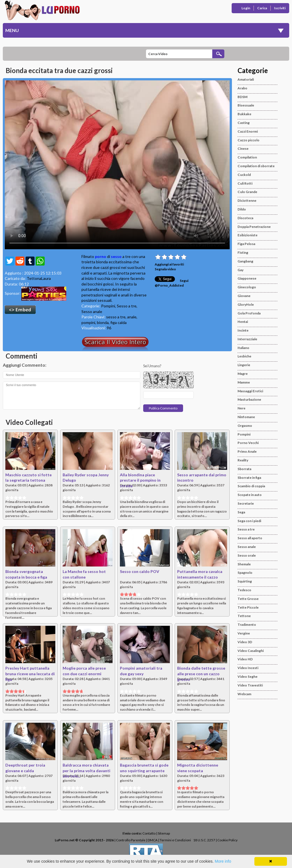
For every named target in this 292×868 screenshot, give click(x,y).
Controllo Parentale (131, 840)
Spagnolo (245, 573)
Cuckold (244, 175)
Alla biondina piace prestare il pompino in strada (140, 480)
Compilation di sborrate (256, 166)
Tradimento (247, 625)
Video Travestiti (250, 685)
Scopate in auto (250, 495)
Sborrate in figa (249, 478)
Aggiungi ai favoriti (169, 264)
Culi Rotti (245, 183)
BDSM (242, 97)
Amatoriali (246, 79)
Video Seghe (247, 677)
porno (101, 256)
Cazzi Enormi (248, 131)
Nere (241, 408)
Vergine (244, 633)
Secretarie (246, 503)
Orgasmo (245, 426)
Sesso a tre (127, 306)
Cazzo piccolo (248, 140)
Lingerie (244, 365)
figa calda (118, 322)
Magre (243, 374)
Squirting (245, 581)
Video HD (245, 659)
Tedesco (244, 590)
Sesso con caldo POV (140, 571)
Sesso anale (92, 311)
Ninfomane (246, 417)
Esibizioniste (247, 235)
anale (132, 317)
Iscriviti (280, 8)
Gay (240, 270)
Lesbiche (244, 356)
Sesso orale (247, 555)
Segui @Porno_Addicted (172, 283)
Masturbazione (249, 399)
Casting (244, 123)
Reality (243, 460)
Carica (262, 8)
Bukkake (244, 114)
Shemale (244, 564)
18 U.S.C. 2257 (204, 840)
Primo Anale (247, 451)
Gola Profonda (249, 313)
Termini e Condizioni (175, 840)
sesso (116, 256)
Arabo (242, 88)
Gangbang (245, 261)
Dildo (242, 209)
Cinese (243, 149)
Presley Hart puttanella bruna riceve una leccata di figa (30, 674)
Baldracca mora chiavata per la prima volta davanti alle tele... (86, 770)
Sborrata (244, 469)
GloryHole (246, 304)
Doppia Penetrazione (254, 227)
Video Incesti (248, 668)
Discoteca (245, 218)
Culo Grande (247, 192)
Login (246, 8)
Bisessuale (246, 105)
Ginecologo (247, 287)
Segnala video (165, 269)
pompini (88, 322)
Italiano (243, 348)
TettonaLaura (39, 278)
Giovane (244, 296)
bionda (103, 322)
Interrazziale (247, 339)
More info (223, 861)
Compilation (247, 157)
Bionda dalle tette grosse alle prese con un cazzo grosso (201, 674)
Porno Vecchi (248, 443)
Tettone (244, 616)
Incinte (243, 330)
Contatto (149, 833)
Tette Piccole (248, 607)
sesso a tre (116, 317)
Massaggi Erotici (250, 391)
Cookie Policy (227, 840)
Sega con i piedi (249, 521)
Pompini (108, 306)
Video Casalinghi (251, 651)
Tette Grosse (248, 599)
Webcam (244, 694)
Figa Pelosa (246, 244)
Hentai (243, 322)
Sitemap (164, 833)
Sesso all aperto (250, 538)
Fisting (243, 252)
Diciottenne (247, 200)
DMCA (153, 840)
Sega (241, 512)
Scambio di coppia (251, 486)
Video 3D (245, 642)
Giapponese (247, 278)
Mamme (244, 382)
